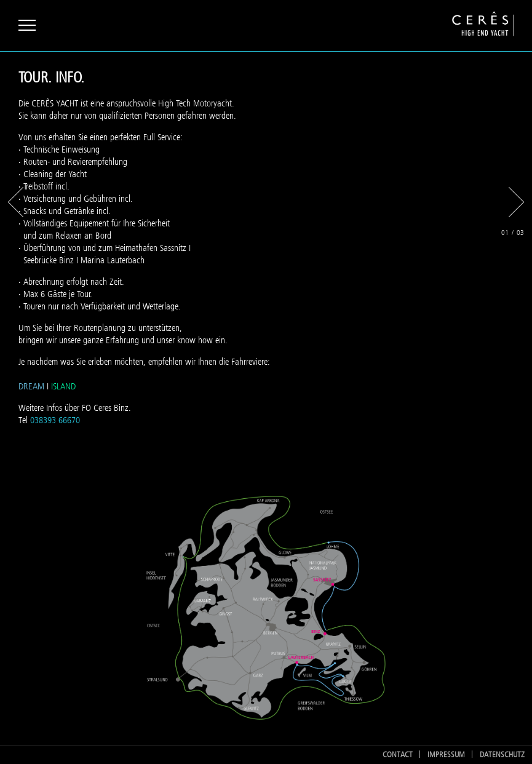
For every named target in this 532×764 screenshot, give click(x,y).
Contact (398, 754)
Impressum (446, 754)
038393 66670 (55, 420)
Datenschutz (502, 754)
